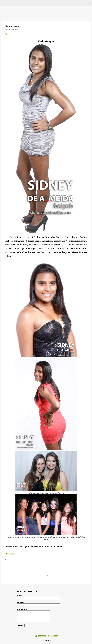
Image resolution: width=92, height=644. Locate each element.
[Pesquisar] (89, 3)
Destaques (10, 554)
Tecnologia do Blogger (46, 636)
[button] (6, 34)
